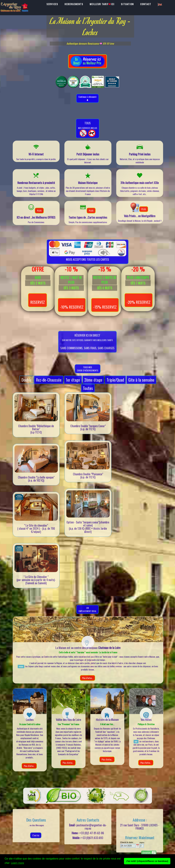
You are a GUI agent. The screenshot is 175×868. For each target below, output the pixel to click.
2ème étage (93, 385)
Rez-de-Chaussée (49, 385)
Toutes (88, 393)
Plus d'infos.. (87, 683)
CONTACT (146, 4)
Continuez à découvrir (87, 98)
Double (26, 385)
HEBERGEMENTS (74, 4)
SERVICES (52, 4)
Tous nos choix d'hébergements (88, 374)
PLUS (39, 215)
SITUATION (127, 4)
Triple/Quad (115, 385)
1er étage (73, 385)
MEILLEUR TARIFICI (102, 4)
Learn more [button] (18, 863)
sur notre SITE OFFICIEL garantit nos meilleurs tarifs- (87, 351)
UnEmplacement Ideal (87, 614)
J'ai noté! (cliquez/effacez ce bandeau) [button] (147, 861)
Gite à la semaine (141, 385)
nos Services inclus (88, 134)
